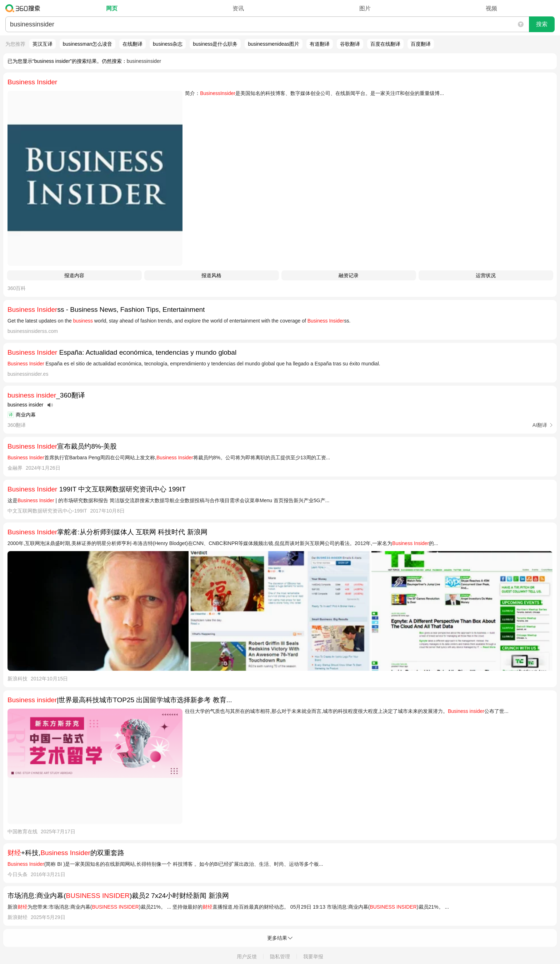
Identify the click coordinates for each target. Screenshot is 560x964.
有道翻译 (320, 44)
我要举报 (313, 956)
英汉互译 (42, 44)
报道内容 (74, 275)
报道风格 (211, 275)
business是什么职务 (215, 44)
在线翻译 (132, 44)
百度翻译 (421, 44)
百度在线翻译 (385, 44)
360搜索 (24, 8)
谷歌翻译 (350, 44)
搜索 (542, 24)
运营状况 (486, 275)
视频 (491, 8)
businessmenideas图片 (274, 44)
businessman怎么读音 (88, 44)
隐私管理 (280, 956)
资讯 (238, 8)
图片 (365, 8)
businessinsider (144, 61)
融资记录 (349, 275)
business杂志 (168, 44)
